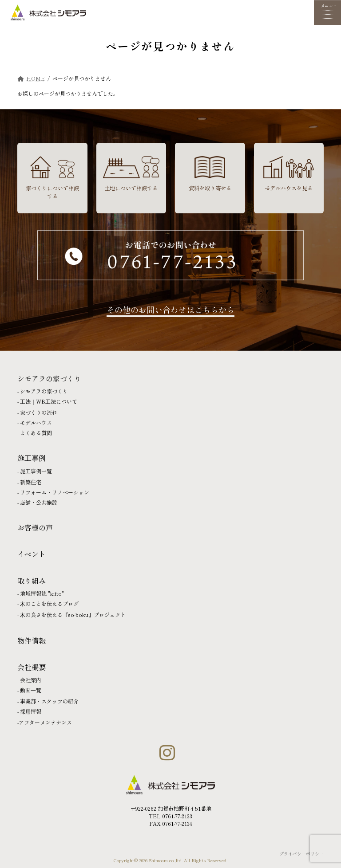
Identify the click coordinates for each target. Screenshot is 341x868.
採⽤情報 (31, 711)
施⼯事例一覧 (36, 471)
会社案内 (31, 680)
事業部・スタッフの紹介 (49, 701)
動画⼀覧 (31, 690)
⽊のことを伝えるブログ (49, 603)
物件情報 (32, 640)
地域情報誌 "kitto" (42, 593)
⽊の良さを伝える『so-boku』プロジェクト (73, 615)
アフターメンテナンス (45, 722)
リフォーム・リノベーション (55, 492)
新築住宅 (31, 482)
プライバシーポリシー (301, 854)
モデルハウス (36, 422)
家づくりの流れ (39, 412)
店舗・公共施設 (39, 502)
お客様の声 (35, 527)
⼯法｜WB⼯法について (49, 401)
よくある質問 (36, 433)
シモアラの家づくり (44, 391)
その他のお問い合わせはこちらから (170, 310)
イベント (32, 554)
